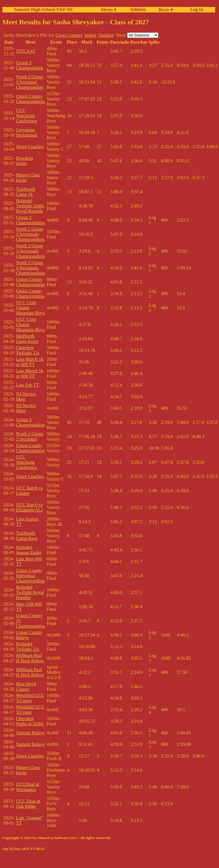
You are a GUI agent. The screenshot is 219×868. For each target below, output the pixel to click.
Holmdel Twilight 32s (28, 647)
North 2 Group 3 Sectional (30, 436)
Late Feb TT (28, 385)
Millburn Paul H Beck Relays (30, 658)
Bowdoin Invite (24, 161)
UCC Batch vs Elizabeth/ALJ (29, 507)
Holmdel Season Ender (29, 550)
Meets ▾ (108, 10)
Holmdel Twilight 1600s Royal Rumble (30, 206)
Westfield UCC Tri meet (30, 698)
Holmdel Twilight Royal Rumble (30, 592)
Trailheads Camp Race (27, 536)
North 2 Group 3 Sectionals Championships (30, 234)
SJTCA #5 (25, 51)
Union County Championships (30, 99)
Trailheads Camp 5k (26, 192)
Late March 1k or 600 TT (30, 362)
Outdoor (106, 35)
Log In (196, 9)
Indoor (91, 35)
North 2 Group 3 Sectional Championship (30, 82)
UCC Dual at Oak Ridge (28, 804)
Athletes (138, 9)
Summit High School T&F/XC (44, 9)
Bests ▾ (166, 10)
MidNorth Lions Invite (27, 339)
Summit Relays (30, 733)
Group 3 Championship (29, 65)
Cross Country (69, 35)
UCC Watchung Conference (27, 116)
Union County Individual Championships (30, 576)
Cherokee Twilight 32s (28, 350)
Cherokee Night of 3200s (30, 721)
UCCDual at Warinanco (28, 787)
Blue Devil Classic (26, 686)
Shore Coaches (30, 147)
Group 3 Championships (30, 220)
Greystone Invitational (27, 132)
